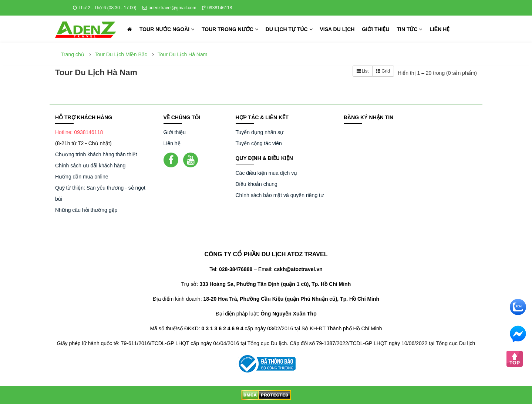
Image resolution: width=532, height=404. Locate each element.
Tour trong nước (230, 29)
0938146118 (217, 8)
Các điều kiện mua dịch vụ (267, 173)
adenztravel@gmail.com (169, 8)
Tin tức (409, 29)
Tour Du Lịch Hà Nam (183, 54)
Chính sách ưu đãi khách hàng (90, 166)
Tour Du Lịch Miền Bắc (121, 54)
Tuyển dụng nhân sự (260, 132)
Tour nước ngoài (167, 29)
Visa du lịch (337, 29)
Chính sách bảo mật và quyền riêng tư (280, 195)
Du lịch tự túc (289, 29)
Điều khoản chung (257, 184)
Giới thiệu (376, 29)
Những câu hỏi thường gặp (86, 210)
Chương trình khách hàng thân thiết (96, 154)
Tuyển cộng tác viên (259, 143)
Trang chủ (73, 54)
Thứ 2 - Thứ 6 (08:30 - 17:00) (105, 8)
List (363, 71)
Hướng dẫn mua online (82, 177)
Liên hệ (440, 29)
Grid (383, 71)
